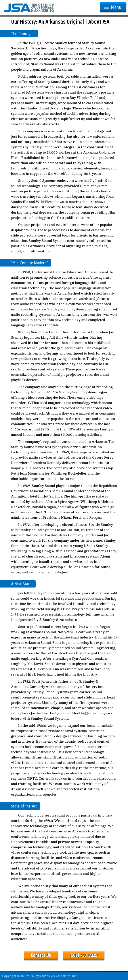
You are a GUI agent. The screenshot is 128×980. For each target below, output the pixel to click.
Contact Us (41, 955)
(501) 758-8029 (83, 955)
